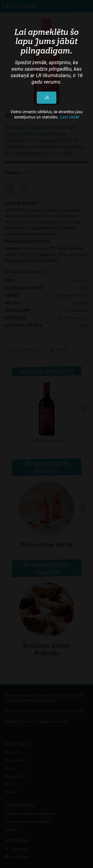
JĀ (46, 98)
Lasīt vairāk (69, 117)
